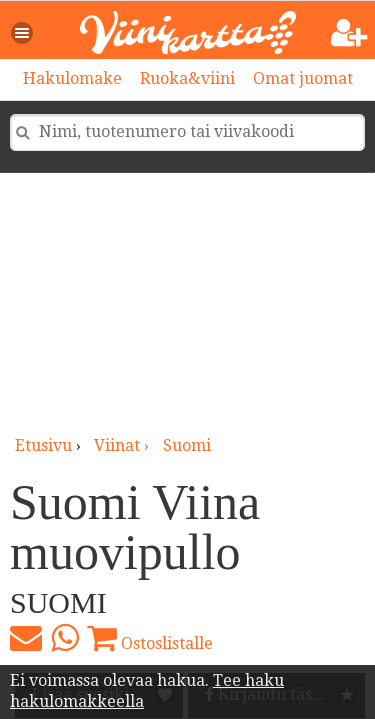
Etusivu (43, 445)
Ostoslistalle (150, 638)
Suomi (187, 445)
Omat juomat (303, 78)
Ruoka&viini (187, 78)
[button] (23, 33)
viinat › (123, 445)
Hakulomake (72, 78)
